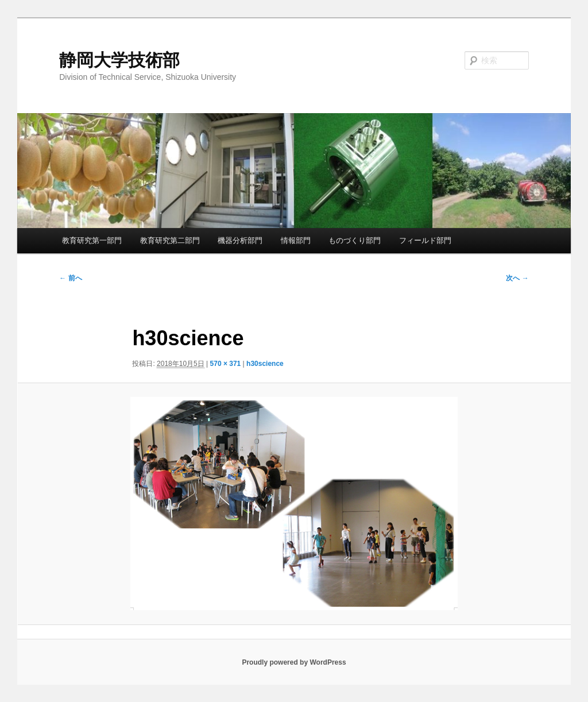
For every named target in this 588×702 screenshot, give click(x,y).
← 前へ (70, 278)
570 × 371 (226, 364)
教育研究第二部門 (170, 240)
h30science (265, 364)
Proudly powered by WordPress (294, 662)
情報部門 (296, 240)
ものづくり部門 (355, 240)
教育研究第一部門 (92, 240)
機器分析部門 (240, 240)
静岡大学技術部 (119, 60)
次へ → (517, 278)
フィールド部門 (425, 240)
